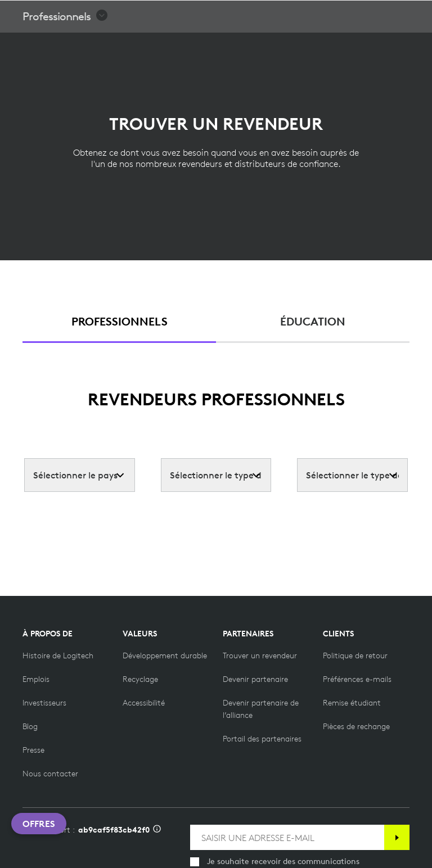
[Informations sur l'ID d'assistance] (157, 830)
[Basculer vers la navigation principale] (418, 13)
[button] (66, 44)
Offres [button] (39, 824)
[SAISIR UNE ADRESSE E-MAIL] (287, 837)
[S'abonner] (397, 837)
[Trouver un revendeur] (260, 655)
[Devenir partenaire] (255, 679)
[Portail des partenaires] (262, 739)
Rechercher (354, 15)
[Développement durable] (165, 655)
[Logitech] (82, 13)
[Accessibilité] (144, 703)
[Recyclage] (140, 679)
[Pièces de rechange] (356, 726)
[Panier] (388, 14)
